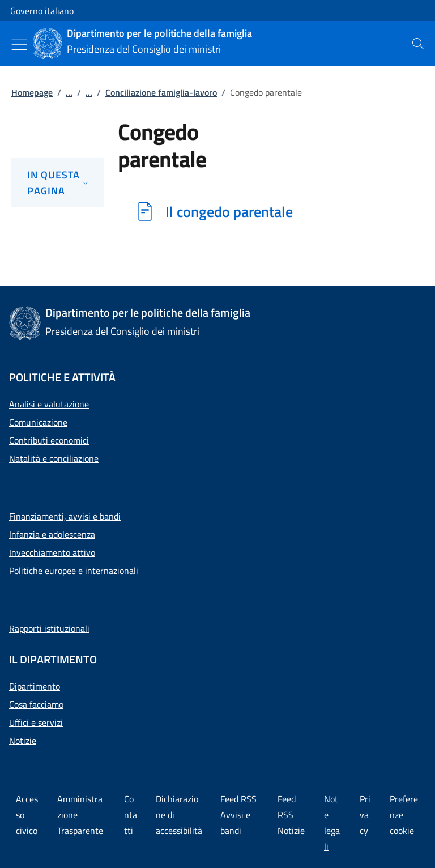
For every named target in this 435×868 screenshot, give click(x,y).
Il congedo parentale (229, 211)
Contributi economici (49, 440)
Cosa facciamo (36, 704)
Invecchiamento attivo (52, 552)
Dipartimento (35, 686)
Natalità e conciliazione (54, 458)
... (69, 92)
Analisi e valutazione (49, 404)
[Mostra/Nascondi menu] (19, 45)
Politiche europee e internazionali (74, 571)
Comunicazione (38, 422)
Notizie (23, 741)
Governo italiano (42, 11)
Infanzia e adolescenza (52, 534)
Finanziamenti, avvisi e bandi (65, 516)
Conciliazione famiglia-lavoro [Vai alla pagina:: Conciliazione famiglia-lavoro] (161, 92)
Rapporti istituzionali (49, 628)
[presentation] (418, 44)
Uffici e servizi (36, 722)
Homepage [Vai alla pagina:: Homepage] (32, 92)
